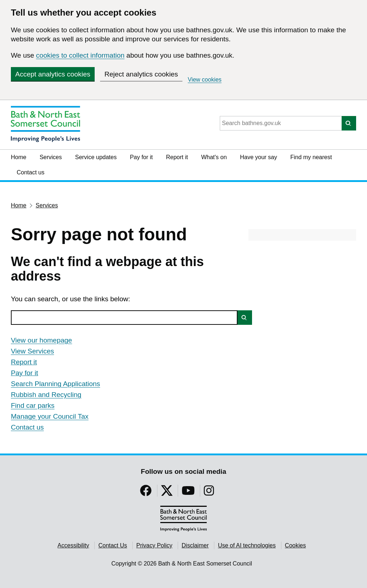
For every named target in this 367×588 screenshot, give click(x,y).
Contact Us (113, 545)
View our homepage (42, 340)
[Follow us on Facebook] (146, 493)
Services (51, 157)
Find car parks (33, 405)
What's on (214, 157)
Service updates (96, 157)
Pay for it (141, 157)
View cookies (205, 80)
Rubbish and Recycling (46, 395)
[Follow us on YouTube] (188, 493)
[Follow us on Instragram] (209, 493)
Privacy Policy (154, 545)
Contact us (30, 172)
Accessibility (73, 545)
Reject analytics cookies (141, 74)
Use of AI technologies (247, 545)
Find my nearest (311, 157)
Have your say (259, 157)
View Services (32, 351)
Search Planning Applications (55, 384)
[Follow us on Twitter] (167, 493)
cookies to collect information (80, 55)
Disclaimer (195, 545)
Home (19, 157)
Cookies (296, 545)
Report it (177, 157)
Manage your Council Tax (50, 416)
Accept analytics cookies (53, 74)
